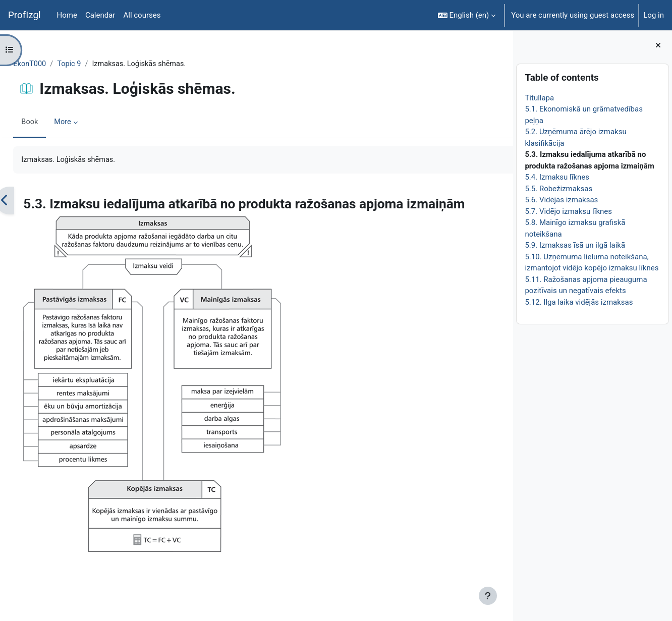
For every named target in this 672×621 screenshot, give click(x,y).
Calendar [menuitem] (100, 15)
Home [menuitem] (67, 15)
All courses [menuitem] (142, 15)
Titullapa (539, 98)
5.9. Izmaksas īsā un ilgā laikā (575, 245)
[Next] (502, 201)
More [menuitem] (86, 123)
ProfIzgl (24, 15)
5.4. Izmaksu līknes (557, 177)
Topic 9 (93, 64)
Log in (654, 15)
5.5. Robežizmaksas (558, 189)
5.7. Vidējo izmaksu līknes (568, 211)
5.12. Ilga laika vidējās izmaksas (579, 302)
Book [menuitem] (52, 123)
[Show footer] (488, 596)
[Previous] (27, 201)
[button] (467, 15)
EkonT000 (53, 64)
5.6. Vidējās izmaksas (561, 200)
